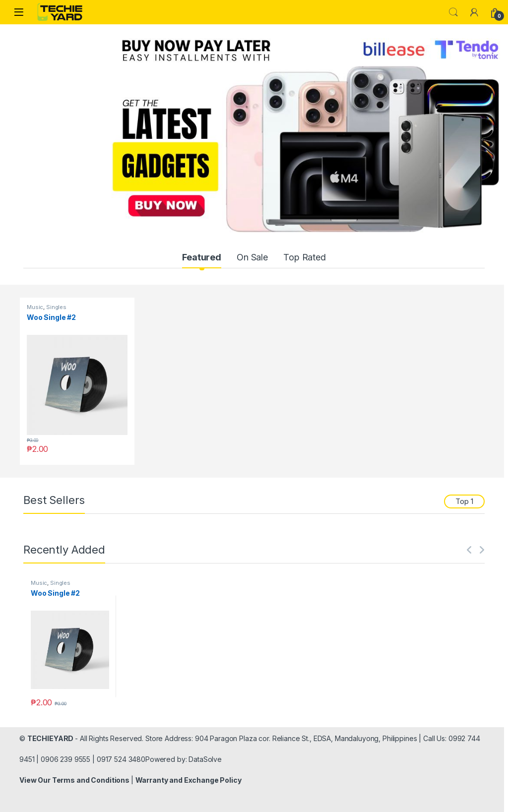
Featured (202, 257)
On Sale (252, 257)
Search (453, 12)
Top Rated (305, 257)
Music (35, 307)
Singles (56, 307)
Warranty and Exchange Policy (189, 780)
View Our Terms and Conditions (75, 780)
